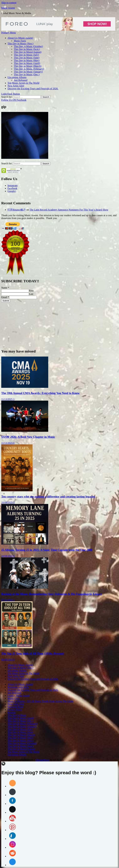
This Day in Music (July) (26, 55)
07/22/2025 (7, 600)
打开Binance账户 (17, 210)
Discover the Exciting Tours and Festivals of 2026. (33, 89)
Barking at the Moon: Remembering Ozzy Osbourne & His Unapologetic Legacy (52, 594)
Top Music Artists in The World (23, 83)
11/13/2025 (7, 399)
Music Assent (8, 8)
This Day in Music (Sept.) (27, 49)
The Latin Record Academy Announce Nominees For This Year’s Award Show (69, 210)
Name (5, 288)
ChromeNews (42, 760)
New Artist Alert (16, 86)
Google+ (12, 191)
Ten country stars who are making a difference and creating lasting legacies (48, 497)
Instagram (13, 185)
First (31, 291)
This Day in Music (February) (29, 69)
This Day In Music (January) (28, 72)
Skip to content (9, 3)
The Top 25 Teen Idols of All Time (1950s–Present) (33, 653)
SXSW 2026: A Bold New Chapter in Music (28, 437)
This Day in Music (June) (27, 58)
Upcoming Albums (17, 77)
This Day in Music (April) (27, 63)
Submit (6, 301)
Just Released (21, 80)
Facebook (12, 188)
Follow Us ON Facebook (14, 100)
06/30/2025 (7, 660)
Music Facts (20, 41)
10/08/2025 (7, 502)
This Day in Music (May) (27, 60)
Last (31, 294)
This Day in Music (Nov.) (20, 44)
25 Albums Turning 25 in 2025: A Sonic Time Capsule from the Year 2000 (47, 550)
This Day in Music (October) (28, 46)
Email (5, 297)
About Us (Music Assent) (20, 38)
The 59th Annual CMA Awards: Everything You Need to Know (40, 393)
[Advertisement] (59, 324)
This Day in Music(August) (28, 52)
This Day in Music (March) (28, 66)
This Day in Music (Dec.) (27, 74)
